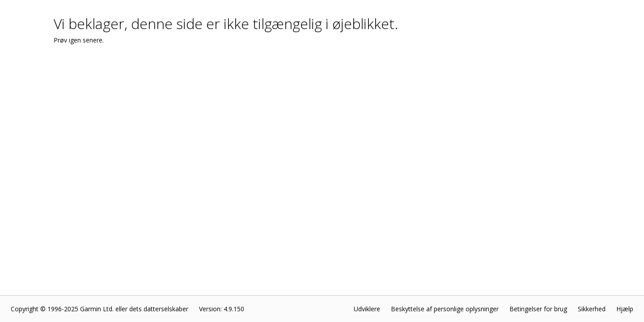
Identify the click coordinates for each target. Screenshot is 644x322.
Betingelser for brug (538, 309)
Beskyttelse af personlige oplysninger (445, 309)
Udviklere (367, 309)
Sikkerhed (592, 309)
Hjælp (625, 309)
